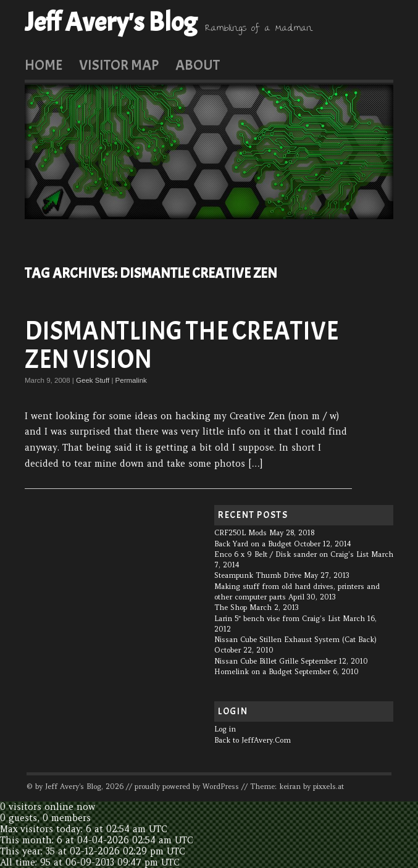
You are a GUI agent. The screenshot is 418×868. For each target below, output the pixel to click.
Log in (225, 729)
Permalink (131, 380)
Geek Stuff (93, 380)
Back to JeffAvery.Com (253, 740)
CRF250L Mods (240, 533)
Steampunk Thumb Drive (258, 575)
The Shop (231, 607)
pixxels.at (328, 787)
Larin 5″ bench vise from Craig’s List (277, 619)
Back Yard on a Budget (253, 544)
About (198, 65)
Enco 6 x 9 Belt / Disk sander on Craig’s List (291, 554)
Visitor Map (119, 65)
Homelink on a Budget (253, 672)
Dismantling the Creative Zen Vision (182, 345)
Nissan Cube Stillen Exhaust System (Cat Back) (295, 640)
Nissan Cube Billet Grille (256, 661)
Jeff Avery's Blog (111, 22)
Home (44, 65)
